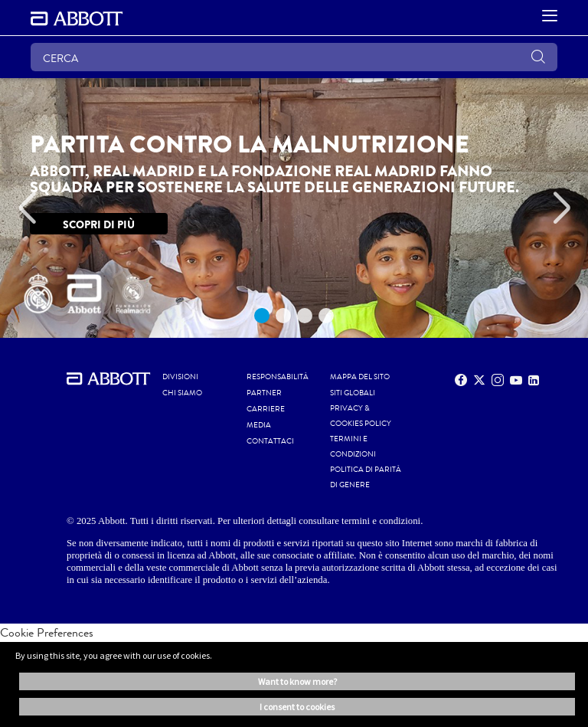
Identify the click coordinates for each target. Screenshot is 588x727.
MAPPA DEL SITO (360, 377)
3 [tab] (305, 316)
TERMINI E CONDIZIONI (353, 447)
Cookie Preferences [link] (47, 632)
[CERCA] (294, 57)
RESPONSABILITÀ (278, 377)
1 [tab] (262, 316)
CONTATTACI (270, 441)
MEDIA (259, 425)
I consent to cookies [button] (297, 707)
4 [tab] (326, 316)
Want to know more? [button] (297, 681)
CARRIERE (266, 409)
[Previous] (27, 208)
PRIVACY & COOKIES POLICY (361, 416)
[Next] (561, 208)
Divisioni (180, 377)
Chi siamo (182, 393)
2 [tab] (283, 316)
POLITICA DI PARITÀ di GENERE (366, 477)
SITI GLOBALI (353, 393)
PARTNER (264, 393)
